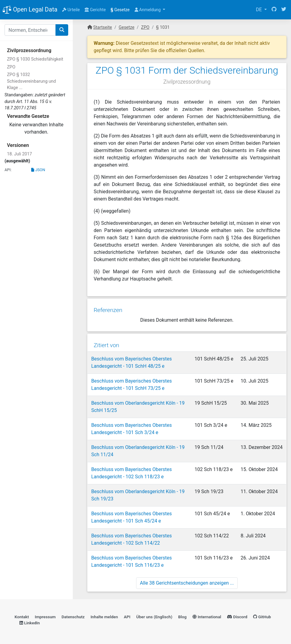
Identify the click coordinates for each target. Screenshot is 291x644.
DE (259, 10)
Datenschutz (73, 616)
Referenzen (108, 309)
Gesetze (120, 10)
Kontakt (22, 616)
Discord (237, 616)
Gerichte (95, 10)
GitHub (262, 616)
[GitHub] (274, 10)
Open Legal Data (30, 10)
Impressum (45, 616)
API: (8, 170)
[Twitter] (284, 10)
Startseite (103, 27)
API (127, 616)
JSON (38, 170)
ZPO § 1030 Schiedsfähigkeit (35, 59)
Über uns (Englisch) (154, 616)
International (207, 616)
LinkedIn (30, 622)
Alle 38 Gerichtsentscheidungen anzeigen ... (187, 581)
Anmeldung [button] (148, 10)
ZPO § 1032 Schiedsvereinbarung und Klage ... (31, 81)
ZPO (11, 67)
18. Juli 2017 (19, 154)
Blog (182, 616)
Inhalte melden (104, 616)
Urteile (71, 10)
